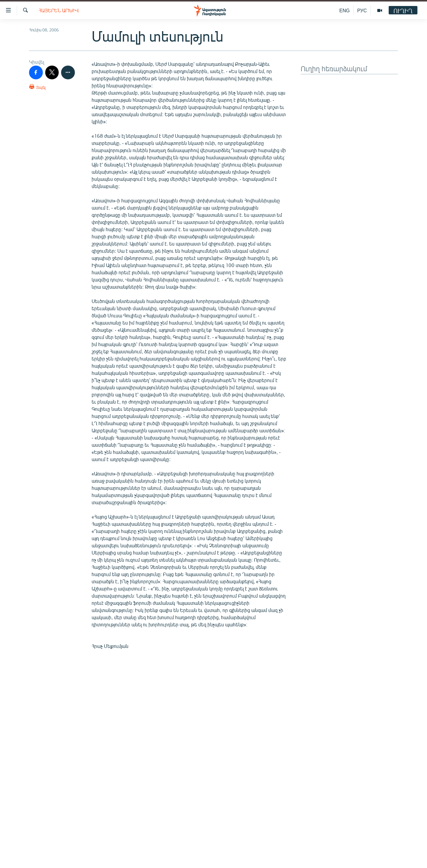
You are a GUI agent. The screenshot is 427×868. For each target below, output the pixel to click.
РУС (362, 10)
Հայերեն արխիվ (59, 10)
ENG (345, 10)
